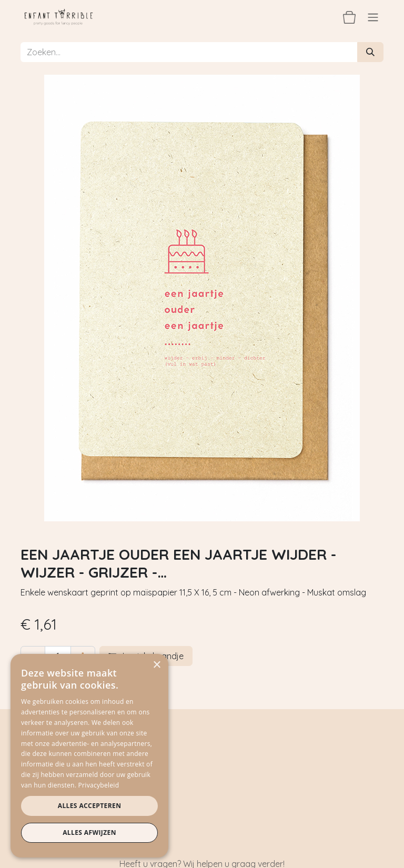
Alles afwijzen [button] (89, 832)
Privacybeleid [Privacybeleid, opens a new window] (99, 785)
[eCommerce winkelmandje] (349, 17)
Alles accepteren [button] (90, 806)
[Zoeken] (370, 52)
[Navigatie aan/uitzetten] (373, 17)
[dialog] (89, 756)
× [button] (156, 665)
